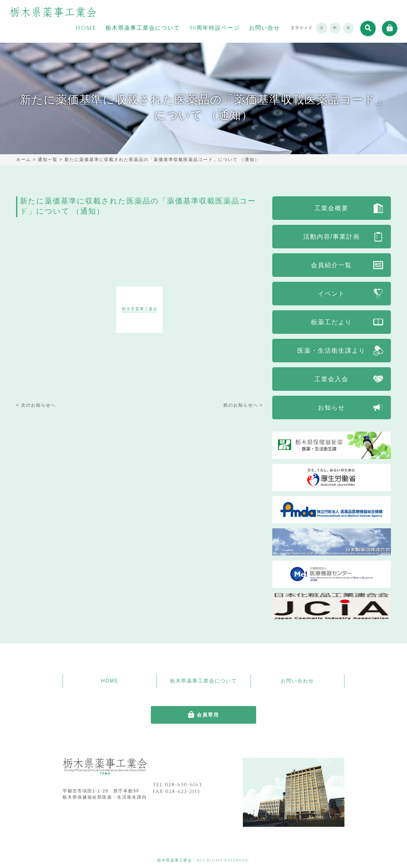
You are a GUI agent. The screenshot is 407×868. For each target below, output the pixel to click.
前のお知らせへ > (243, 405)
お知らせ (331, 408)
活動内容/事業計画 (332, 237)
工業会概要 (331, 208)
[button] (368, 28)
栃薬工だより (331, 322)
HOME (86, 28)
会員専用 (208, 715)
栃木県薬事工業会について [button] (143, 28)
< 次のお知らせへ (36, 405)
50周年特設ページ (214, 28)
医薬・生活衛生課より (331, 351)
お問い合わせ (297, 681)
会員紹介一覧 (331, 265)
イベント (331, 294)
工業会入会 (331, 379)
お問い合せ (265, 28)
